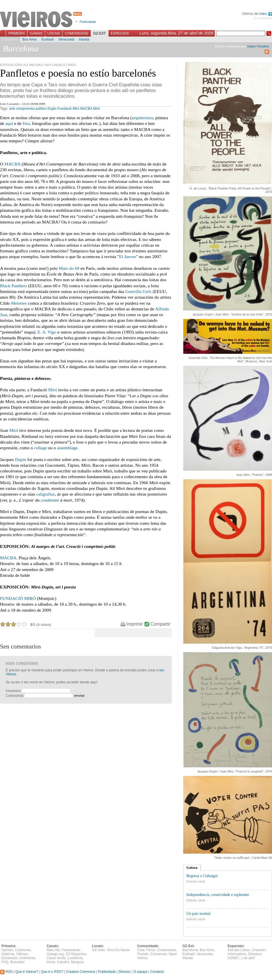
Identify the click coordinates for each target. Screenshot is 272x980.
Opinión (7, 950)
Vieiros (42, 20)
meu (266, 14)
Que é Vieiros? (27, 972)
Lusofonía (75, 958)
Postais (143, 954)
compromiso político (31, 109)
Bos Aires (30, 39)
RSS (6, 972)
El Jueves (128, 257)
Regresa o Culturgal (202, 876)
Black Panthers (13, 286)
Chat (141, 950)
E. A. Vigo (47, 332)
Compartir (160, 624)
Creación (259, 950)
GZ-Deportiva (76, 954)
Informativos (237, 954)
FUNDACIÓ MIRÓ (18, 598)
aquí (9, 123)
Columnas (23, 950)
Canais (36, 33)
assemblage (67, 448)
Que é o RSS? (52, 972)
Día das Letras (239, 950)
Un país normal (198, 914)
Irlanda (84, 39)
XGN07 (233, 958)
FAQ (5, 962)
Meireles (19, 303)
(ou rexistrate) (263, 18)
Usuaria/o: (14, 691)
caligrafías (45, 494)
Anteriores (27, 958)
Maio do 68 (69, 268)
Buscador (18, 962)
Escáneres (10, 958)
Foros (151, 950)
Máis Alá (53, 950)
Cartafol (63, 962)
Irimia (51, 962)
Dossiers (255, 954)
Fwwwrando (71, 950)
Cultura (192, 868)
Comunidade (77, 33)
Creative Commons (81, 972)
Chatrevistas (166, 950)
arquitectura (142, 118)
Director (125, 972)
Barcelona (10, 39)
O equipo (140, 972)
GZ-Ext (100, 33)
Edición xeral (196, 881)
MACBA (86, 109)
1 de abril (248, 958)
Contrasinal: (15, 696)
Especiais (120, 33)
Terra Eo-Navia (118, 950)
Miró (97, 109)
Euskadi (48, 39)
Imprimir (134, 624)
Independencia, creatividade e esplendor (218, 895)
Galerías (8, 954)
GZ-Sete (98, 950)
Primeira (17, 33)
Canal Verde (56, 958)
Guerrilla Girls (138, 291)
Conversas (158, 954)
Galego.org (55, 954)
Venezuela (66, 39)
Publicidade (88, 22)
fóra (26, 123)
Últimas (22, 954)
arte (12, 109)
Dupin (52, 109)
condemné (50, 500)
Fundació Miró (68, 109)
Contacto (157, 972)
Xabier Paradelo (258, 46)
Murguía (77, 962)
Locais (54, 33)
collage (41, 448)
